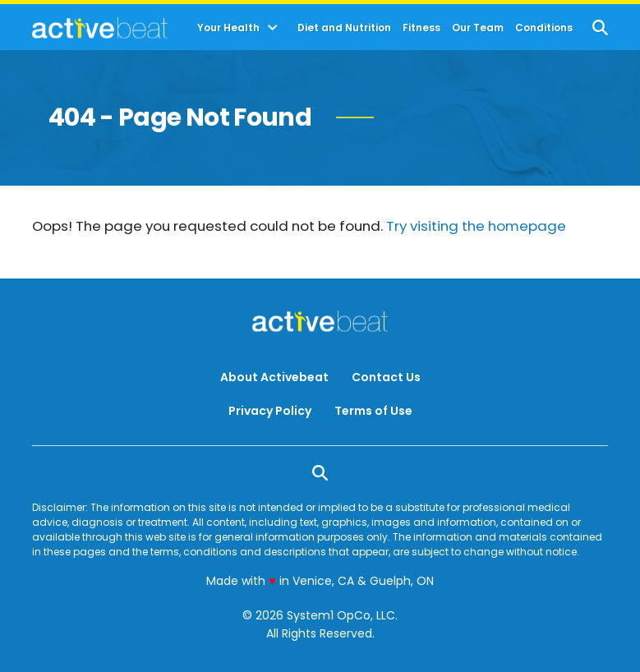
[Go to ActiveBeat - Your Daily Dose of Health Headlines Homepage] (100, 28)
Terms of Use (373, 411)
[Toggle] (273, 28)
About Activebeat (274, 377)
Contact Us (386, 377)
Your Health (228, 28)
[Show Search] (600, 28)
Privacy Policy (270, 411)
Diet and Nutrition (344, 28)
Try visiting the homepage (476, 226)
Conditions (544, 28)
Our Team (478, 28)
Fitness (421, 28)
